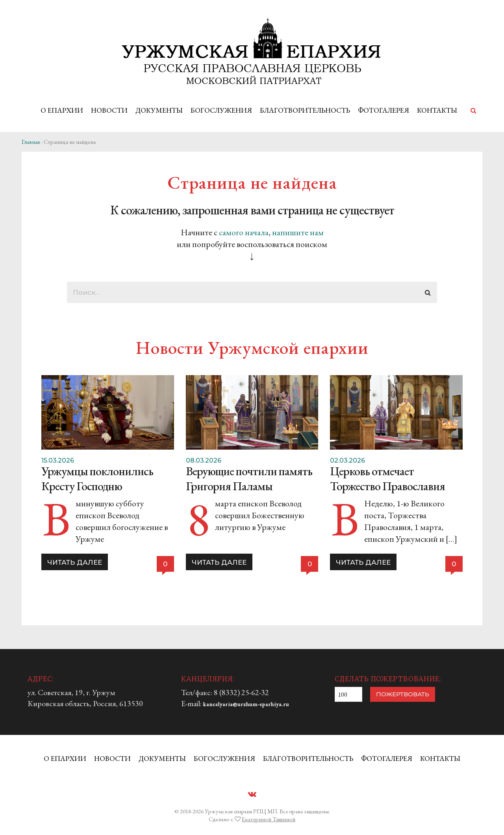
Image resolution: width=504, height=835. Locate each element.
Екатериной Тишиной (269, 819)
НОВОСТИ (109, 110)
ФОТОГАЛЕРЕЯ (384, 110)
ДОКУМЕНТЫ (159, 110)
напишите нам (298, 232)
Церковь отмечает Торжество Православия (387, 479)
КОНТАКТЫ (437, 110)
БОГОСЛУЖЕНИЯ (221, 110)
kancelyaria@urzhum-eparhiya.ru (246, 704)
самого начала (244, 232)
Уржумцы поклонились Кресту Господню (97, 479)
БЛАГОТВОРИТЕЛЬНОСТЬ (305, 110)
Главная (31, 142)
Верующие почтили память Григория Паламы (249, 479)
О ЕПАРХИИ (62, 110)
